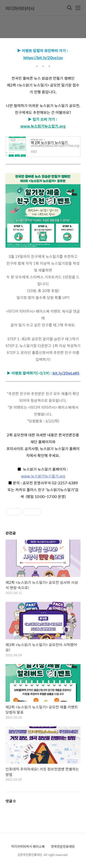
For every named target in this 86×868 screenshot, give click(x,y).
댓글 (11, 801)
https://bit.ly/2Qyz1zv (43, 58)
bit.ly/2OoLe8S (66, 373)
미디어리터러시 (20, 8)
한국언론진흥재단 (63, 846)
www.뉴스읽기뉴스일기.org (43, 126)
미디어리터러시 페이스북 (28, 846)
